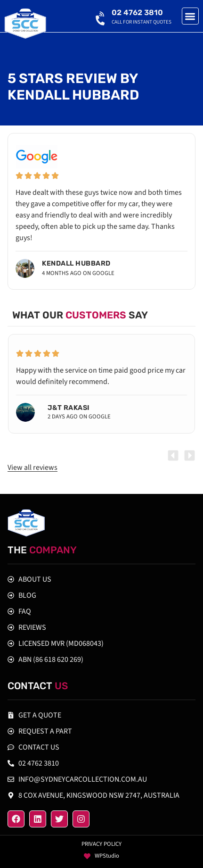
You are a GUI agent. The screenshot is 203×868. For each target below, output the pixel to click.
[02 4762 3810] (101, 17)
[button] (191, 16)
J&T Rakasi (69, 408)
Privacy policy (101, 844)
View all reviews (32, 467)
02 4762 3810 (137, 13)
